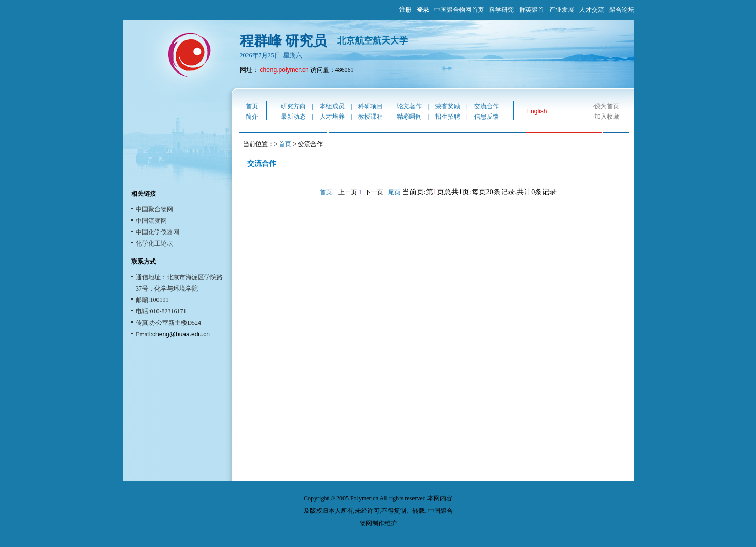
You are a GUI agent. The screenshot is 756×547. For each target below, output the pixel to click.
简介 (252, 117)
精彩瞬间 (409, 117)
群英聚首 (532, 10)
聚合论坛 (622, 10)
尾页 (394, 192)
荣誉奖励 (448, 106)
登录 (423, 10)
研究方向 (293, 106)
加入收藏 (607, 117)
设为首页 (607, 106)
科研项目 (370, 106)
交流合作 (487, 106)
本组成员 (332, 106)
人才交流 (592, 10)
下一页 (374, 192)
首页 (252, 106)
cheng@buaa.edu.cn (181, 334)
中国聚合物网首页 (459, 10)
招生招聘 (448, 117)
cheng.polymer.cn (284, 70)
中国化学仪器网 (158, 232)
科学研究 (502, 10)
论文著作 (409, 106)
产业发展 (562, 10)
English (537, 111)
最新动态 (293, 117)
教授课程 (370, 117)
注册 (405, 10)
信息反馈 (487, 117)
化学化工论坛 (154, 243)
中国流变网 (151, 221)
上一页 (348, 192)
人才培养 (332, 117)
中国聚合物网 (154, 209)
